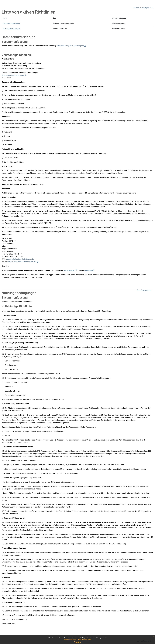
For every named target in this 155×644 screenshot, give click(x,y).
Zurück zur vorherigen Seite (143, 8)
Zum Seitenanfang (145, 290)
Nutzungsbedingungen (84, 639)
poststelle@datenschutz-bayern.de (20, 259)
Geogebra (88, 270)
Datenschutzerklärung (71, 639)
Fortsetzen (77, 642)
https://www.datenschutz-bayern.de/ (22, 262)
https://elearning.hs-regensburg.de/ (70, 46)
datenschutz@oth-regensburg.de (14, 75)
